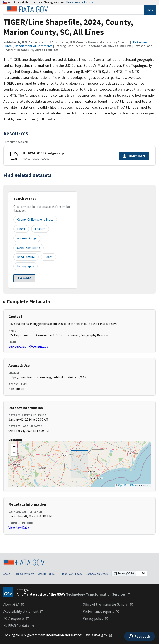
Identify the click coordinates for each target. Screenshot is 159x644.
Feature (40, 229)
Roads (49, 257)
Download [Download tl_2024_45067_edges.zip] (134, 156)
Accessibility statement (23, 611)
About (7, 574)
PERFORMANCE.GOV (71, 574)
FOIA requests (16, 618)
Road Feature (26, 257)
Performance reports (101, 611)
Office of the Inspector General (108, 604)
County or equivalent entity (35, 219)
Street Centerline (29, 248)
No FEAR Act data (19, 626)
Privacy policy (96, 618)
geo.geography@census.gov (28, 346)
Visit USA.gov (99, 635)
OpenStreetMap (127, 485)
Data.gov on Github (97, 574)
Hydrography (26, 266)
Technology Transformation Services (98, 594)
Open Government (24, 574)
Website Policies (47, 574)
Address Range (27, 238)
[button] (14, 447)
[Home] (27, 10)
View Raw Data (19, 527)
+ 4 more (24, 278)
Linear (21, 229)
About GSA (14, 604)
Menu (150, 10)
